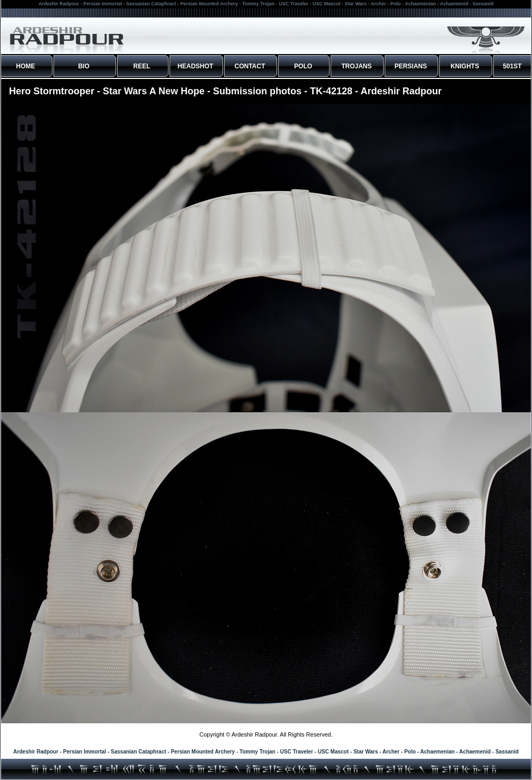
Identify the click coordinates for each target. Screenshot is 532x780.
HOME (25, 66)
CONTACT (250, 66)
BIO (83, 66)
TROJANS (356, 66)
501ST (512, 66)
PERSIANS (410, 66)
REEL (142, 66)
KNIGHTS (465, 66)
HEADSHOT (195, 66)
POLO (303, 66)
